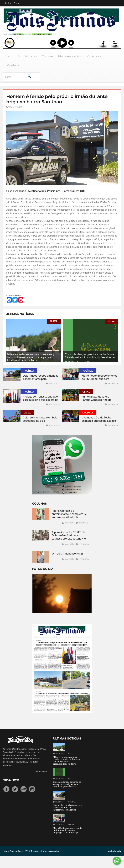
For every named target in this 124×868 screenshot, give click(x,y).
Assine (8, 3)
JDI (18, 68)
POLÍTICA (29, 382)
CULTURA (88, 424)
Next (118, 48)
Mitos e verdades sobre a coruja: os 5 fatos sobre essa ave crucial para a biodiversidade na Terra (31, 369)
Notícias (31, 68)
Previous (6, 48)
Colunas (47, 68)
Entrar (17, 3)
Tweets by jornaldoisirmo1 (101, 750)
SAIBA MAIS (41, 783)
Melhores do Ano (70, 68)
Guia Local (95, 68)
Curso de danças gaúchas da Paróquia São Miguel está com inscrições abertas (90, 367)
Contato (13, 77)
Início (9, 68)
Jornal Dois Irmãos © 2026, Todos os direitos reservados (31, 863)
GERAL (54, 332)
